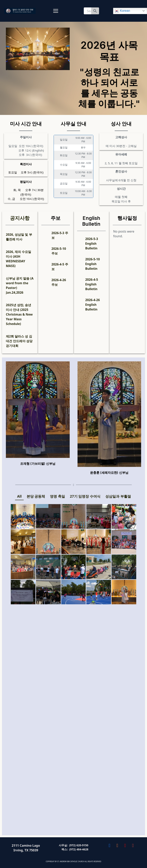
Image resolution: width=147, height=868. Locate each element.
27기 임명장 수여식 (85, 496)
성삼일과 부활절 (118, 496)
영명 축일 (57, 496)
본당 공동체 (36, 496)
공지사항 (20, 218)
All (19, 496)
